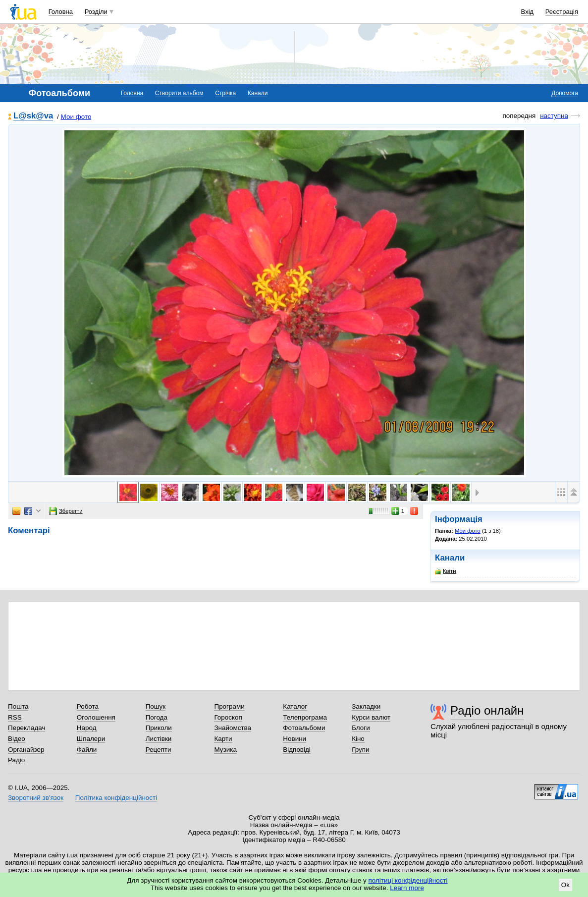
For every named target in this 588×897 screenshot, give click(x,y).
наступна (554, 116)
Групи (360, 750)
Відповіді (297, 750)
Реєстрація (562, 12)
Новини (294, 739)
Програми (229, 706)
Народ (87, 728)
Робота (88, 706)
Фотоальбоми (304, 728)
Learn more (407, 888)
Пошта (18, 706)
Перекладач (27, 728)
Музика (225, 750)
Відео (17, 739)
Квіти (446, 571)
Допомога (565, 93)
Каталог (295, 706)
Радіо (16, 760)
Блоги (361, 728)
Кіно (358, 739)
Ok (565, 885)
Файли (87, 750)
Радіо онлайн (487, 710)
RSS (15, 717)
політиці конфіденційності (408, 880)
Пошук (156, 706)
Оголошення (96, 717)
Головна (61, 12)
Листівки (159, 739)
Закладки (366, 706)
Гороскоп (228, 717)
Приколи (159, 728)
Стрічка (225, 93)
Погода (157, 717)
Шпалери (91, 739)
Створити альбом (179, 93)
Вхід (528, 12)
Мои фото (76, 117)
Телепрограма (305, 717)
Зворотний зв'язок (36, 798)
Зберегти (66, 511)
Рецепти (159, 750)
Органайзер (26, 750)
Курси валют (371, 717)
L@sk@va (33, 116)
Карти (223, 739)
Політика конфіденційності (116, 798)
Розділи (96, 12)
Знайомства (233, 728)
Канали (258, 93)
